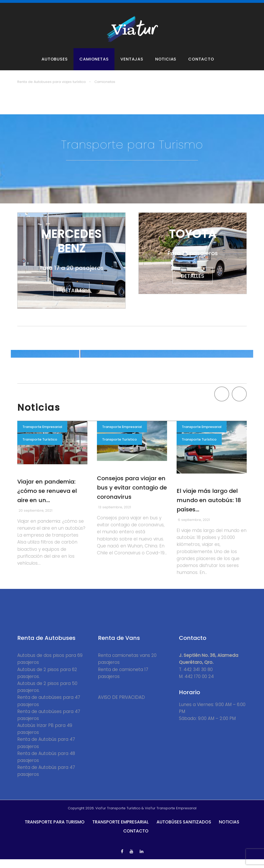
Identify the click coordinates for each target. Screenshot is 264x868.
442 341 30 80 (198, 678)
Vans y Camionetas (90, 6)
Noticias (166, 66)
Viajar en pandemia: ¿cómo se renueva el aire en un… (47, 500)
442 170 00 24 (199, 685)
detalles (75, 298)
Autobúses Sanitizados (184, 831)
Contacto (201, 66)
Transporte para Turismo (55, 831)
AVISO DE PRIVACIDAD (121, 706)
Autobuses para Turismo (42, 6)
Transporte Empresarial (43, 436)
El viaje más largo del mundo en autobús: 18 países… (209, 509)
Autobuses (55, 66)
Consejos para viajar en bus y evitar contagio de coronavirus (132, 497)
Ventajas (132, 66)
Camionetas (94, 66)
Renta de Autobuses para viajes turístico (52, 89)
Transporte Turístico (40, 449)
